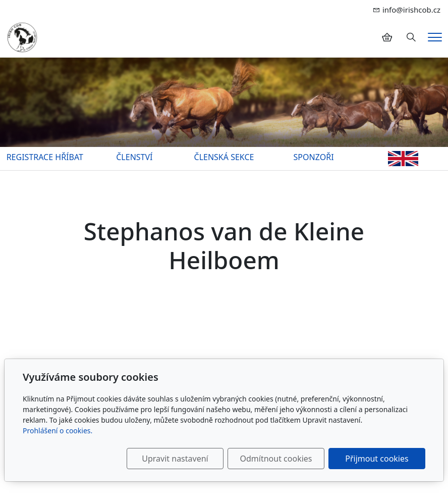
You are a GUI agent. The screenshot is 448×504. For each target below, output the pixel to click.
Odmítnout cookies (276, 459)
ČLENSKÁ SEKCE (224, 157)
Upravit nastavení (175, 459)
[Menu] (435, 37)
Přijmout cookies (377, 459)
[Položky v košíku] (387, 37)
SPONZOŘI (314, 157)
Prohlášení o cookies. (58, 431)
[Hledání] (411, 37)
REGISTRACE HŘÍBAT (45, 157)
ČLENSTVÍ (134, 157)
